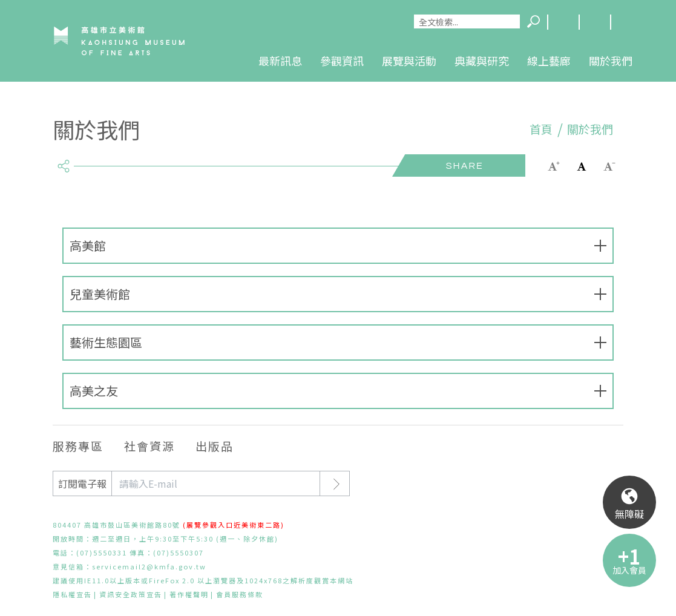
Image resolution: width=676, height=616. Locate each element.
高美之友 (94, 391)
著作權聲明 (189, 594)
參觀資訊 (342, 61)
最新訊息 (280, 61)
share (63, 161)
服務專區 (78, 446)
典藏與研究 (482, 61)
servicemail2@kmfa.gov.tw (149, 566)
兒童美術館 (100, 294)
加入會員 (629, 570)
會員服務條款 (240, 594)
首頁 (541, 129)
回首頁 (626, 22)
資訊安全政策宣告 (131, 594)
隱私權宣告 (72, 594)
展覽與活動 (409, 61)
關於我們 (611, 61)
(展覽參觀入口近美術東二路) (234, 525)
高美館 (88, 245)
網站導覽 (594, 22)
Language (563, 22)
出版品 (215, 446)
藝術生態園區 (106, 342)
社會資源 (149, 446)
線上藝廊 (549, 61)
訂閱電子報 (82, 483)
